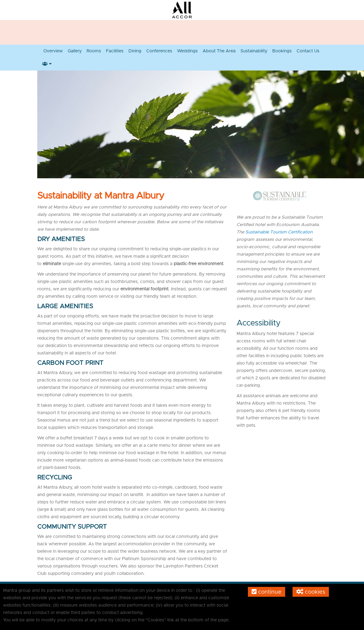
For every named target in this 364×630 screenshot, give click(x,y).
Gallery (75, 51)
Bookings (282, 51)
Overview (53, 51)
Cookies (311, 592)
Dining (135, 51)
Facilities (115, 51)
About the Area (219, 51)
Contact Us (308, 51)
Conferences (159, 51)
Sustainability (254, 51)
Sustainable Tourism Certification (279, 232)
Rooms (94, 51)
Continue (267, 592)
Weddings (187, 51)
